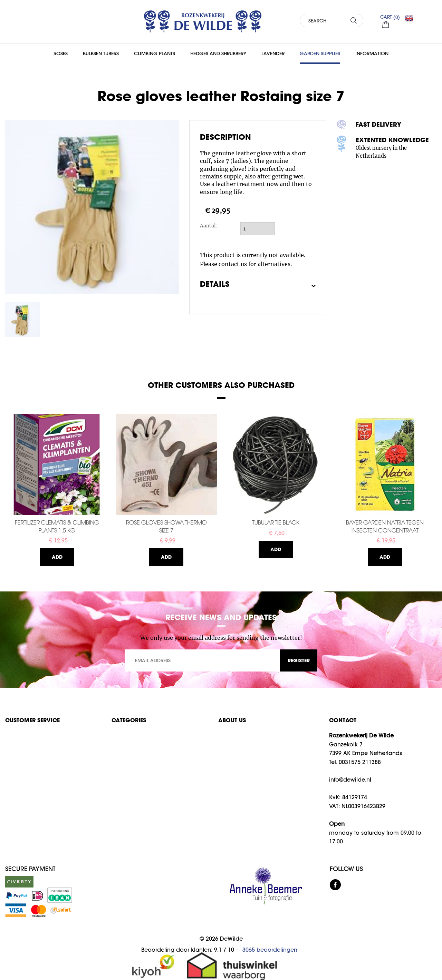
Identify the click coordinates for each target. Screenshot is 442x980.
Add (57, 557)
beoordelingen (270, 950)
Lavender (273, 53)
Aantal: (209, 226)
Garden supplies (320, 53)
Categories (129, 720)
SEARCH (354, 20)
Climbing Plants (155, 53)
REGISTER (299, 660)
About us (232, 720)
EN (412, 18)
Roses (61, 53)
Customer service (32, 720)
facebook (335, 885)
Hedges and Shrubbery (218, 53)
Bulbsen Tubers (101, 53)
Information (372, 53)
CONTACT (343, 720)
